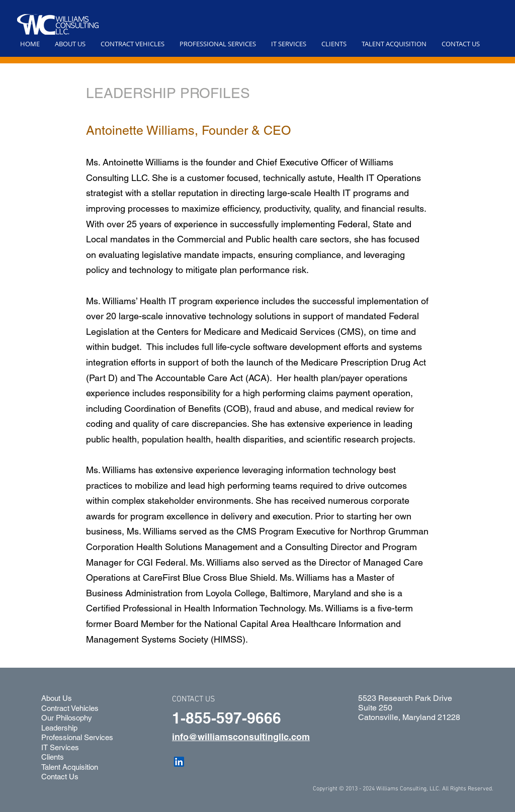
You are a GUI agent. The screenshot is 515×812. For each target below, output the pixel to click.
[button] (70, 44)
